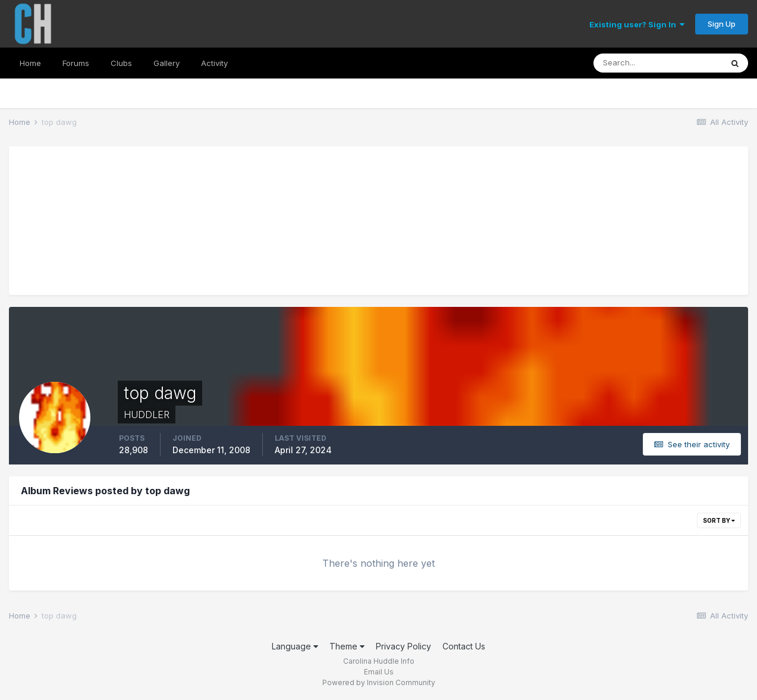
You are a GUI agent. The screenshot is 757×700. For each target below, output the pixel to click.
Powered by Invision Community (379, 682)
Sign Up (722, 24)
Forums (76, 63)
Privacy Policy (403, 646)
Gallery (167, 63)
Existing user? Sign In (637, 24)
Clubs (121, 63)
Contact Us (464, 646)
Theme (347, 646)
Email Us (379, 672)
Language (295, 646)
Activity (214, 63)
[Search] (658, 63)
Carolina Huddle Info (379, 661)
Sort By (719, 520)
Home (30, 63)
